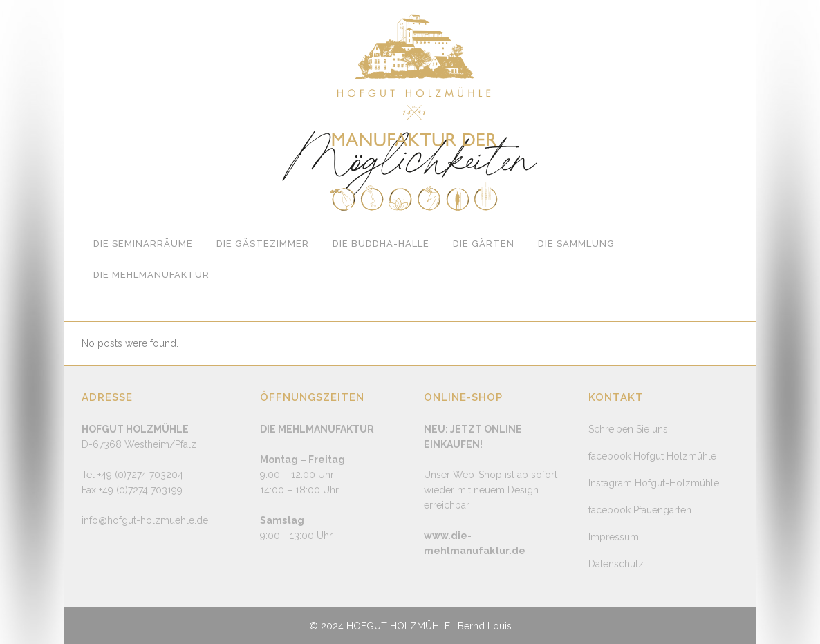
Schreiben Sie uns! (629, 429)
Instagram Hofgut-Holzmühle (654, 483)
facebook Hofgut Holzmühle (652, 456)
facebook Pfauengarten (640, 510)
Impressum (614, 537)
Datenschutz (616, 564)
